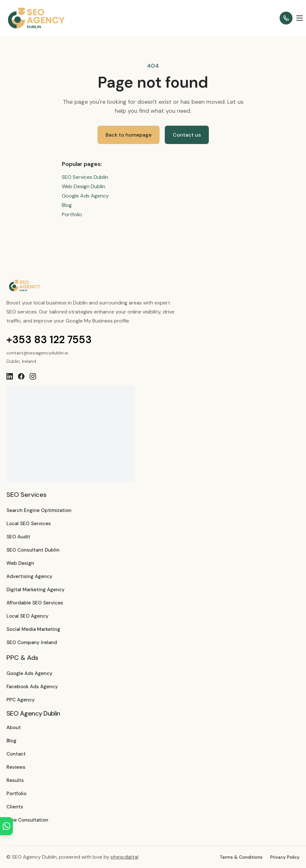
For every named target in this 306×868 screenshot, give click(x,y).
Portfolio (72, 214)
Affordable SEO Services (35, 603)
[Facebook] (21, 376)
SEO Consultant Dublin (33, 550)
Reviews (16, 767)
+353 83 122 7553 (49, 340)
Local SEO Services (29, 524)
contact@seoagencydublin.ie (37, 353)
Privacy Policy (285, 857)
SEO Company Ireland (32, 642)
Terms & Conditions (241, 857)
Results (15, 780)
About (14, 728)
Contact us (187, 135)
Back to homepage (129, 135)
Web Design (20, 563)
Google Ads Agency (85, 196)
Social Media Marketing (33, 629)
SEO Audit (18, 537)
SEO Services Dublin (85, 177)
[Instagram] (33, 376)
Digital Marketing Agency (36, 590)
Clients (15, 807)
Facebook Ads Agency (32, 687)
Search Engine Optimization (39, 510)
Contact (16, 754)
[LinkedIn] (10, 376)
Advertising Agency (29, 576)
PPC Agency (21, 700)
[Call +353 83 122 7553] (286, 18)
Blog (67, 205)
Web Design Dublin (83, 186)
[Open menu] (300, 18)
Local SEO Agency (28, 616)
